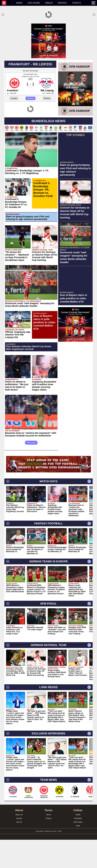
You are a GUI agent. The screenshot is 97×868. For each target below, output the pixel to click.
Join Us (19, 850)
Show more (31, 471)
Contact (19, 847)
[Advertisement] (48, 40)
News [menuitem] (19, 3)
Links (78, 854)
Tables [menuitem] (49, 3)
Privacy (48, 847)
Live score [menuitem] (34, 3)
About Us (19, 843)
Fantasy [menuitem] (62, 3)
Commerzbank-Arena (30, 72)
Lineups (14, 96)
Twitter (78, 843)
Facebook (78, 847)
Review (47, 96)
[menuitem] (8, 3)
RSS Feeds (78, 850)
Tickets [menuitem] (76, 3)
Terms (49, 843)
